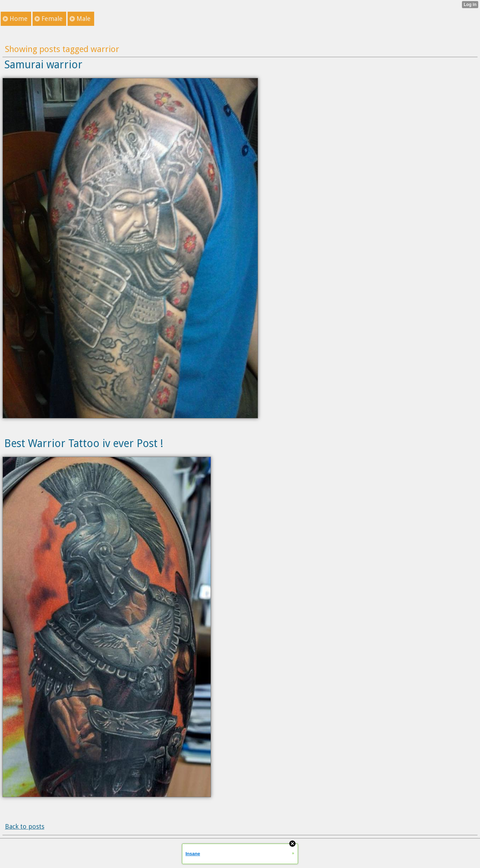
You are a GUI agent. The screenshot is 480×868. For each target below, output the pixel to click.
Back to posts (25, 826)
